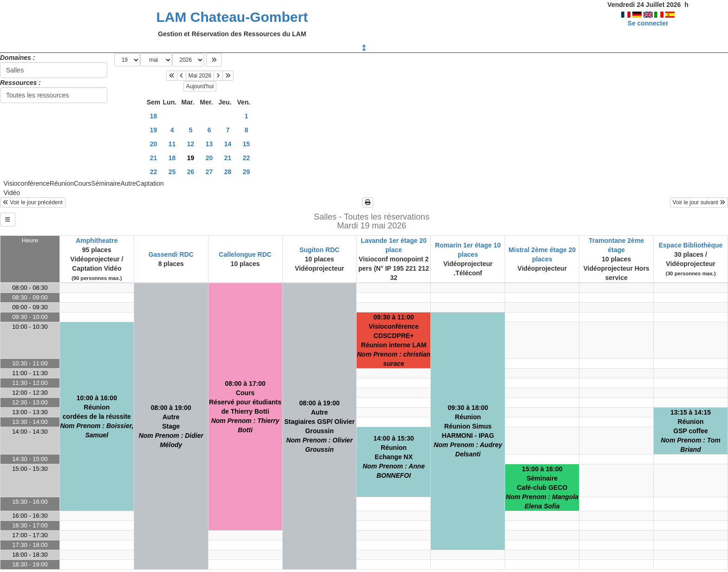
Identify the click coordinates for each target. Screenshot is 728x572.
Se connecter (648, 23)
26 (191, 172)
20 (154, 144)
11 (172, 144)
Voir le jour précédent (33, 202)
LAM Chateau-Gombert (232, 17)
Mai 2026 (200, 76)
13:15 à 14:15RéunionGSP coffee (691, 431)
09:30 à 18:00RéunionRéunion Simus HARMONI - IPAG (468, 431)
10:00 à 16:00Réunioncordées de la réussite (97, 416)
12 (191, 144)
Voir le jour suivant (699, 202)
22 (247, 158)
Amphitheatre (97, 240)
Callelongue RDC (245, 254)
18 (154, 116)
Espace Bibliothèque (691, 245)
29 (247, 172)
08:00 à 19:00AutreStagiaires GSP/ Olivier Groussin (319, 426)
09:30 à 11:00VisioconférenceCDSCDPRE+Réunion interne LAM (394, 340)
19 (154, 130)
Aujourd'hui (200, 86)
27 (209, 172)
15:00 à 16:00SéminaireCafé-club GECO (542, 487)
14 (228, 144)
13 (209, 144)
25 (172, 172)
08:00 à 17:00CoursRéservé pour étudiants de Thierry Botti (245, 407)
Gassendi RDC (171, 254)
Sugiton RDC (319, 250)
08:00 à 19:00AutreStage (171, 426)
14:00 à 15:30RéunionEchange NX (394, 457)
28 (228, 172)
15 (247, 144)
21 (154, 158)
